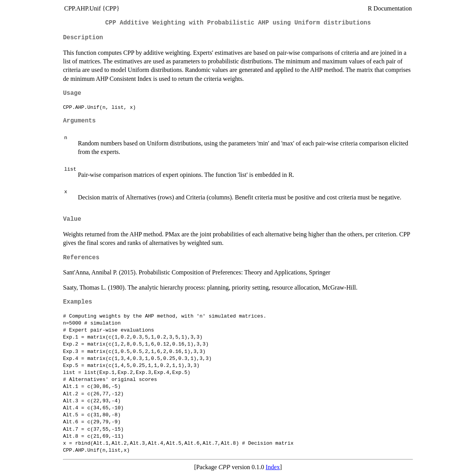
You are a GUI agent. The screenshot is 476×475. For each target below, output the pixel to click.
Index (273, 467)
